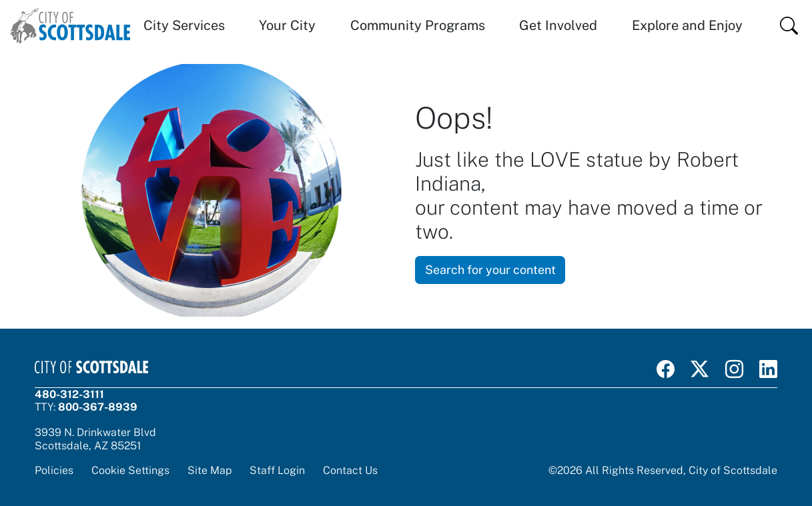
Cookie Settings (130, 470)
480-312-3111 (69, 394)
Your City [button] (287, 25)
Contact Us (350, 470)
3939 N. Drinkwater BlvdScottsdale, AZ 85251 (95, 439)
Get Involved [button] (558, 25)
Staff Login (277, 470)
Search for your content (490, 270)
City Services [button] (184, 25)
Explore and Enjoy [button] (687, 25)
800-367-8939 (98, 407)
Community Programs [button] (418, 25)
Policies (54, 470)
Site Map (210, 470)
